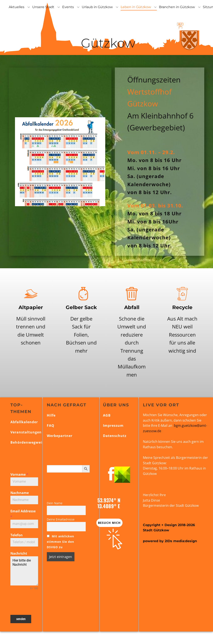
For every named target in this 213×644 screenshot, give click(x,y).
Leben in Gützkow (136, 7)
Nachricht (19, 553)
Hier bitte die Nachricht (24, 571)
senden (21, 619)
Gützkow (107, 43)
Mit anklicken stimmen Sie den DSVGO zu (60, 542)
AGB (107, 415)
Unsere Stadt (43, 7)
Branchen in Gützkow (177, 7)
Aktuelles (17, 7)
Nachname (20, 493)
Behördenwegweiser (29, 442)
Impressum (113, 426)
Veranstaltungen (26, 432)
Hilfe (51, 415)
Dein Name (55, 503)
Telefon (17, 535)
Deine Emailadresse (61, 519)
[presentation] (24, 603)
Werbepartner (60, 436)
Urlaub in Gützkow (97, 7)
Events (68, 7)
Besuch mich (109, 523)
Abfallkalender (24, 422)
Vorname (19, 474)
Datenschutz (115, 436)
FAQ (51, 426)
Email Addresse (23, 514)
